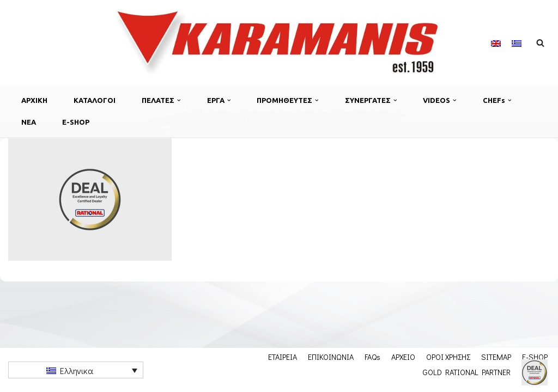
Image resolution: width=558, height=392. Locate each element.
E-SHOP (76, 122)
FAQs (372, 357)
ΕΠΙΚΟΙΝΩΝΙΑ (331, 357)
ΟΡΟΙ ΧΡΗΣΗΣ (448, 357)
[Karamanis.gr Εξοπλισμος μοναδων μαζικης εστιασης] (279, 42)
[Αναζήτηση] (540, 43)
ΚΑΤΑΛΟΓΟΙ (95, 100)
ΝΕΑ (29, 122)
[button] (179, 100)
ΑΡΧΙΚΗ (34, 100)
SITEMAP (496, 357)
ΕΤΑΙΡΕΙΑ (283, 357)
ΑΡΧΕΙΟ (403, 357)
